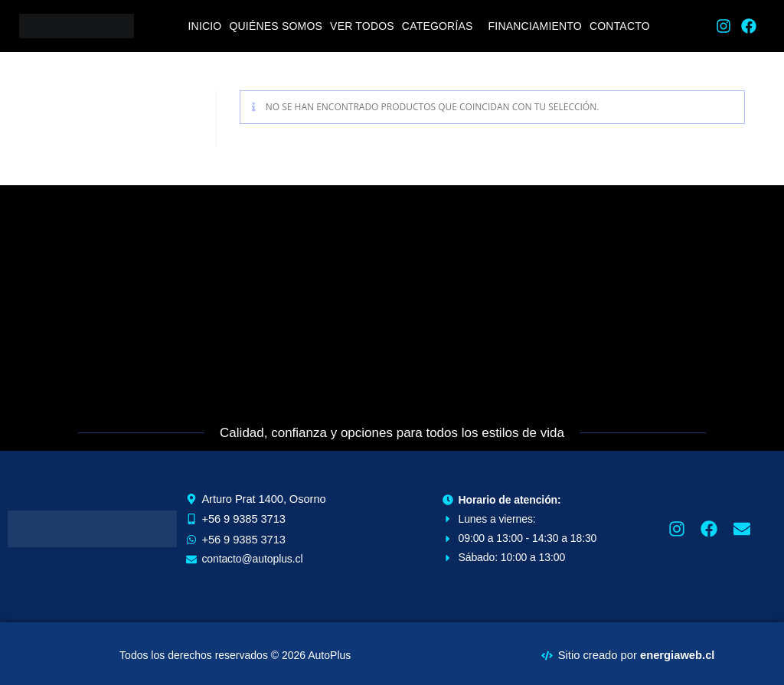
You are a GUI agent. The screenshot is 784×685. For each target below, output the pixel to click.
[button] (441, 26)
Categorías (438, 26)
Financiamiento (535, 26)
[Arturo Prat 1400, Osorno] (392, 300)
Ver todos (362, 26)
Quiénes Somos (276, 26)
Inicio (204, 26)
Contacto (620, 26)
